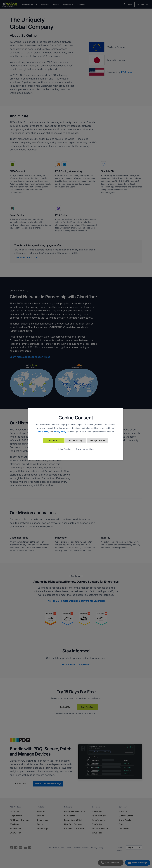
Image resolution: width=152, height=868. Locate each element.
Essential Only (76, 440)
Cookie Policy (43, 432)
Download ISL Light (85, 449)
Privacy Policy (60, 432)
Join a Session (64, 449)
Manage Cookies (98, 440)
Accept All (54, 440)
